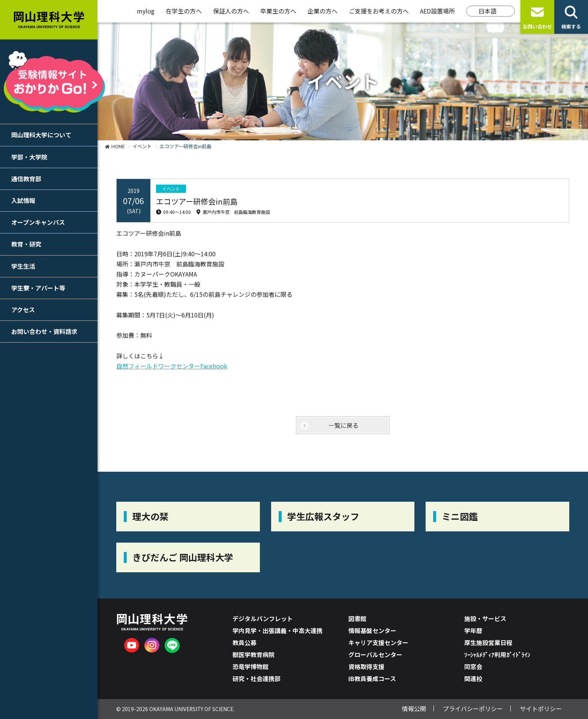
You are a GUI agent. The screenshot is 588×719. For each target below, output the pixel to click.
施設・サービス (485, 618)
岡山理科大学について (41, 135)
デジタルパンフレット (263, 618)
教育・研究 (26, 244)
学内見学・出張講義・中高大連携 (277, 630)
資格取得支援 (366, 666)
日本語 (487, 11)
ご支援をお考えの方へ (379, 11)
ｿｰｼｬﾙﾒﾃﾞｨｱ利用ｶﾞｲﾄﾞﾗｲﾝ (497, 654)
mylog (146, 11)
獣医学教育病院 (253, 654)
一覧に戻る (343, 425)
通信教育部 (26, 179)
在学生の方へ (184, 11)
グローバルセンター (375, 654)
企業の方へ (322, 11)
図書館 (357, 618)
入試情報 (23, 200)
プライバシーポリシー (473, 708)
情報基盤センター (372, 630)
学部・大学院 (29, 157)
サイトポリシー (541, 708)
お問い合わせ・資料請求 (44, 331)
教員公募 (244, 642)
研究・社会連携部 (256, 678)
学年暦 (473, 630)
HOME (118, 146)
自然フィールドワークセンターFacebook (172, 366)
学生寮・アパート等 (38, 288)
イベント (142, 146)
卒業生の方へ (278, 11)
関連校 (473, 678)
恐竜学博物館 (250, 666)
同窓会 (473, 666)
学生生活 (23, 266)
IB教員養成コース (372, 678)
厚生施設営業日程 (488, 642)
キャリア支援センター (378, 642)
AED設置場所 (437, 11)
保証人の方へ (231, 11)
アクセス (23, 310)
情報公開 (414, 708)
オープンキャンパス (38, 222)
